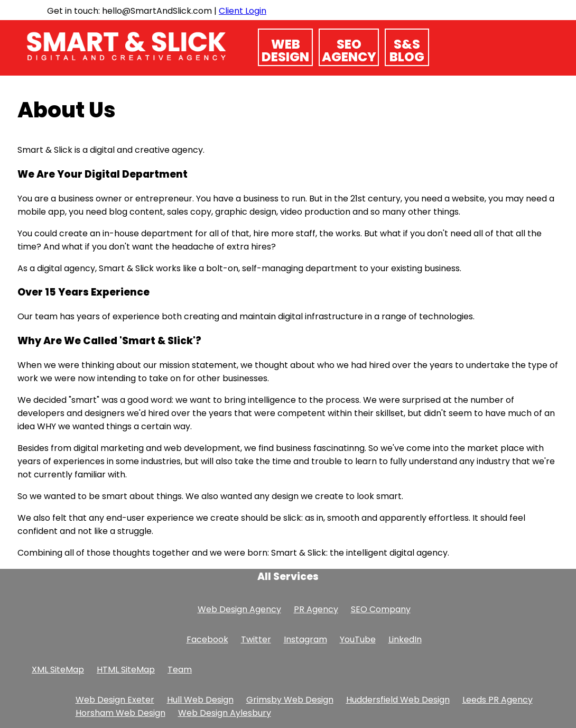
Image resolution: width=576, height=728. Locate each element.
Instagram (305, 639)
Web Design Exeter (115, 700)
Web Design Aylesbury (225, 713)
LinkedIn (405, 639)
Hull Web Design (200, 700)
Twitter (256, 639)
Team (180, 670)
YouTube (358, 639)
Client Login (243, 11)
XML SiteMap (58, 670)
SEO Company (381, 609)
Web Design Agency (239, 609)
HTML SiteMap (126, 670)
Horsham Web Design (120, 713)
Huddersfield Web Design (398, 700)
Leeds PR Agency (498, 700)
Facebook (207, 639)
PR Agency (316, 609)
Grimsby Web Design (290, 700)
